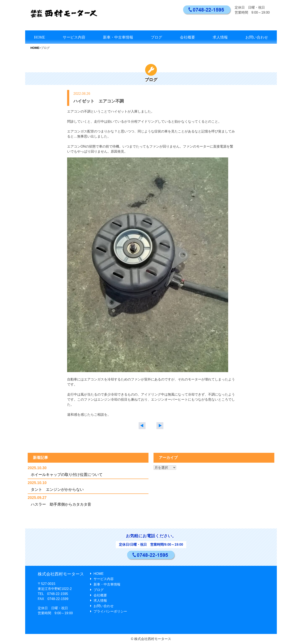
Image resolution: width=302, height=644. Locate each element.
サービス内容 (74, 37)
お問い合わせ (257, 37)
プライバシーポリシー (109, 611)
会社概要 (187, 37)
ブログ (156, 37)
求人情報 (220, 37)
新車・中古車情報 (118, 37)
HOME (40, 37)
